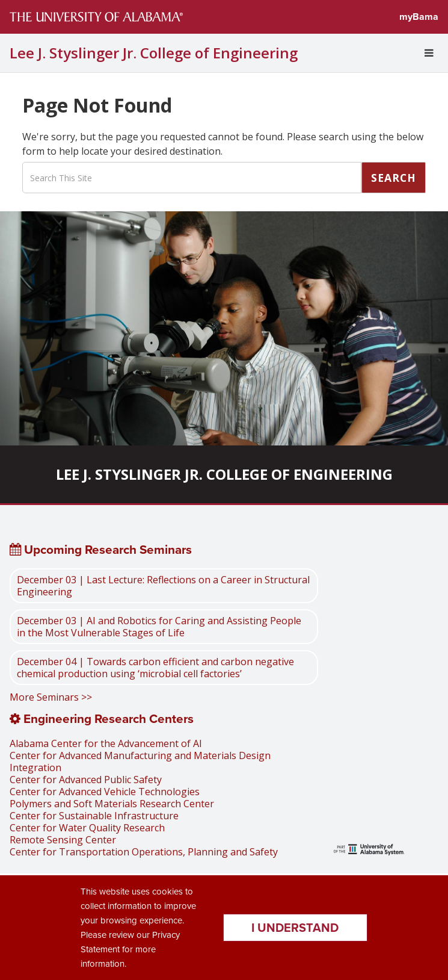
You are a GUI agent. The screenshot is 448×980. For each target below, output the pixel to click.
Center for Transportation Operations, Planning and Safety (144, 852)
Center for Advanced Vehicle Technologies (105, 792)
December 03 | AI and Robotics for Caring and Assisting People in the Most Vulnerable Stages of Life (159, 627)
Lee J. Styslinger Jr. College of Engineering (154, 53)
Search (394, 178)
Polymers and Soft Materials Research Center (112, 804)
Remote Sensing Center (63, 840)
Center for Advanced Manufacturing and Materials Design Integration (140, 761)
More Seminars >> (51, 697)
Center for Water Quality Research (87, 828)
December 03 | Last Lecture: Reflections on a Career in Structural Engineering (163, 586)
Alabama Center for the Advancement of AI (106, 743)
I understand (295, 928)
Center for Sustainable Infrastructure (94, 816)
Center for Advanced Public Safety (86, 780)
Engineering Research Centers (102, 719)
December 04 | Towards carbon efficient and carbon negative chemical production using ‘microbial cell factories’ (155, 668)
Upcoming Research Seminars (101, 550)
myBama (419, 17)
